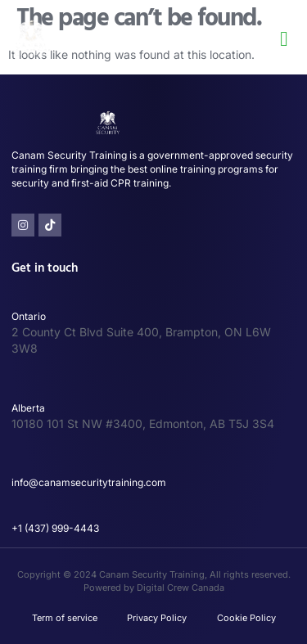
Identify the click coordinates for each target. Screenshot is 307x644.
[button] (284, 38)
